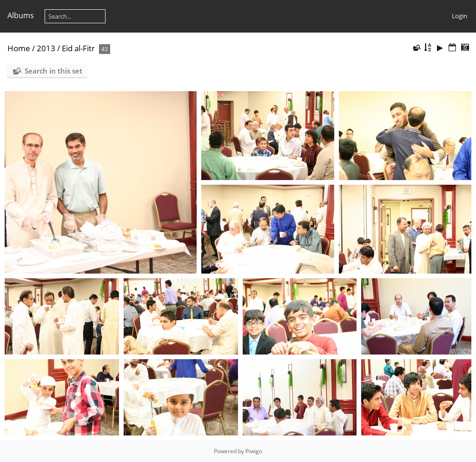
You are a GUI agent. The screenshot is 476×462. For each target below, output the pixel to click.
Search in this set (53, 71)
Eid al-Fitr (78, 48)
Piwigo (254, 451)
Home (19, 48)
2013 (46, 48)
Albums (21, 15)
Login (459, 16)
